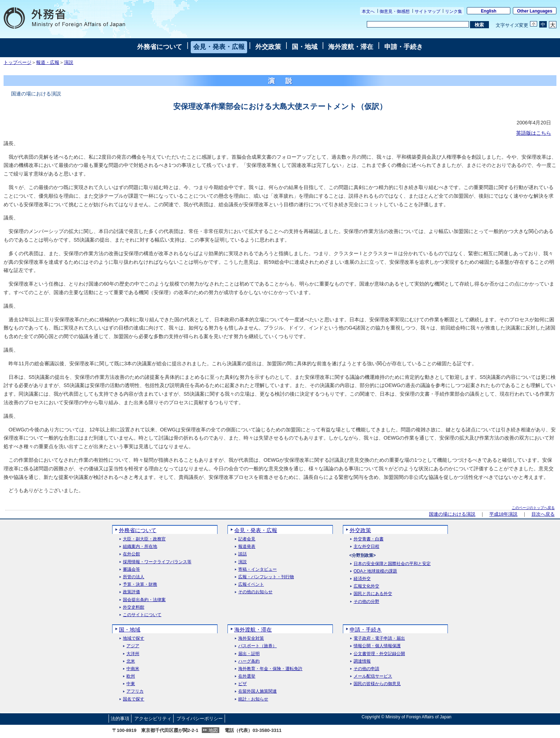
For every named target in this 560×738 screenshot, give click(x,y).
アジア (133, 646)
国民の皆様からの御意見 (377, 684)
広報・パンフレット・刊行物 (266, 577)
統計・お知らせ (253, 699)
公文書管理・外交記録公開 (379, 654)
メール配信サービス (373, 676)
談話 (242, 554)
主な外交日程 (366, 547)
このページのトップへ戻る (533, 508)
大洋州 (133, 654)
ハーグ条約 (249, 661)
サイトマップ (427, 11)
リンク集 (454, 11)
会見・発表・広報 (219, 47)
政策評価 (131, 592)
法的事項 (120, 719)
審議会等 (131, 569)
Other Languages (535, 11)
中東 (131, 684)
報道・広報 (48, 63)
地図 (213, 730)
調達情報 (362, 661)
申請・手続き (404, 47)
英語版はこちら (534, 133)
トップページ (17, 63)
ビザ (242, 684)
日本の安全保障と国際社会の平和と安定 (392, 564)
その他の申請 (366, 669)
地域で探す (134, 638)
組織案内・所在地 (140, 547)
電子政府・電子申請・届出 (379, 638)
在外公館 (131, 554)
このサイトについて (142, 615)
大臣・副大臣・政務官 (144, 539)
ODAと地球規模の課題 (375, 571)
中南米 (133, 669)
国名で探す (134, 699)
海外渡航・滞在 (351, 47)
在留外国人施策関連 (257, 691)
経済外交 (362, 579)
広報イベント (251, 585)
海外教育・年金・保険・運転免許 (270, 669)
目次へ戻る (543, 514)
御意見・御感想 (395, 11)
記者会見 (247, 539)
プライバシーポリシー (200, 719)
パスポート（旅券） (257, 646)
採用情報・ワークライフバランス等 (157, 562)
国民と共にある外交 (373, 594)
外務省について (160, 47)
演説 (69, 63)
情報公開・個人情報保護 (377, 646)
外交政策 (268, 47)
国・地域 (305, 47)
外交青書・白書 (369, 539)
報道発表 (247, 547)
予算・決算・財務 (140, 585)
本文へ (368, 11)
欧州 (131, 676)
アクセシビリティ (153, 719)
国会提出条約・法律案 (144, 600)
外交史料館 (134, 607)
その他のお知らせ (255, 592)
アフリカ (135, 691)
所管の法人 (134, 577)
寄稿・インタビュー (257, 569)
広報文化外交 (366, 586)
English (489, 11)
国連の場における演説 (452, 514)
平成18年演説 (503, 514)
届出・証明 (249, 654)
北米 (131, 661)
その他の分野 (366, 602)
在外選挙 (247, 676)
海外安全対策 (251, 638)
